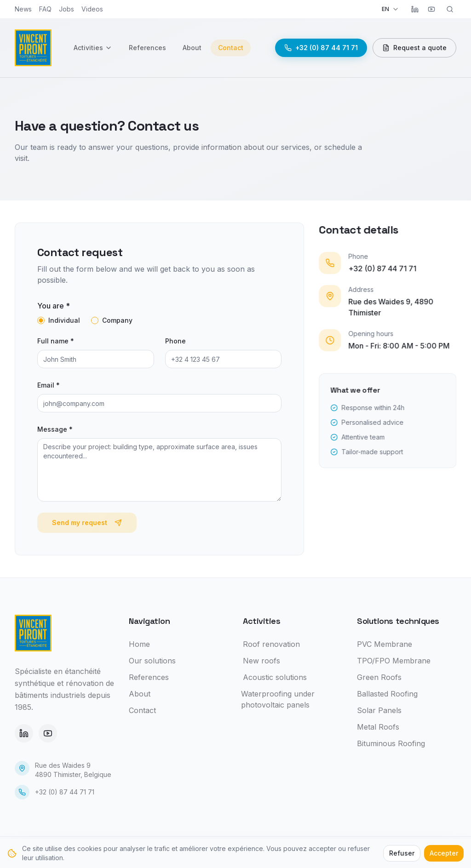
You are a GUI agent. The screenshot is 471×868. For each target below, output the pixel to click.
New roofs (261, 661)
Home (139, 644)
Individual (62, 320)
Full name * (53, 341)
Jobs (66, 9)
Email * (46, 385)
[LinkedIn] (415, 9)
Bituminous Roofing (391, 743)
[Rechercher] (450, 9)
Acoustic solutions (275, 677)
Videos (92, 9)
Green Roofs (379, 677)
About (192, 48)
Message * (53, 429)
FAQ (45, 9)
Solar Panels (379, 710)
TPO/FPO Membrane (394, 661)
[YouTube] (431, 9)
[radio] (39, 320)
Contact (231, 48)
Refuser (402, 853)
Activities (93, 48)
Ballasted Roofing (387, 694)
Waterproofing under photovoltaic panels (279, 699)
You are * (51, 306)
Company (115, 320)
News (23, 9)
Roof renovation (271, 644)
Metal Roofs (378, 727)
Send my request (85, 523)
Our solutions (152, 661)
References (147, 48)
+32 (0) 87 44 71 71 (321, 48)
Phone (173, 341)
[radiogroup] (157, 320)
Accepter (444, 853)
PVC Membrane (385, 644)
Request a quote (414, 48)
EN (391, 9)
